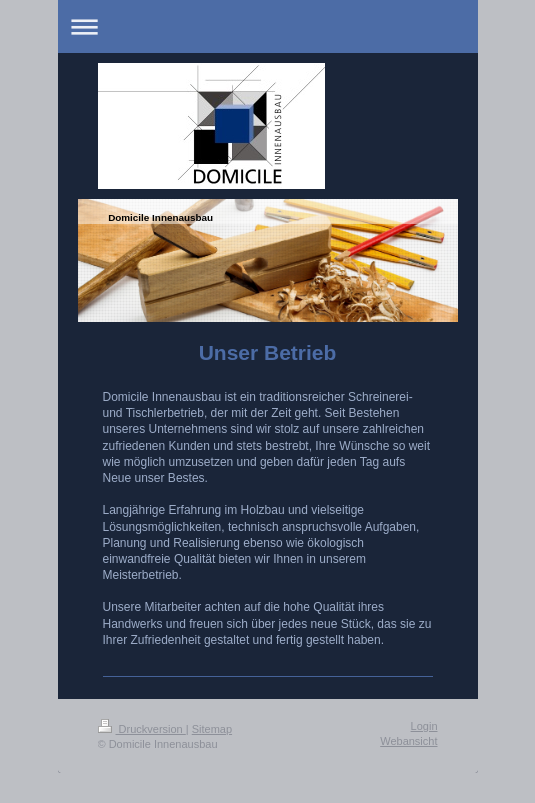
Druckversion (142, 729)
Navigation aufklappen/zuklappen (268, 26)
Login (424, 726)
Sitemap (212, 729)
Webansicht (408, 741)
